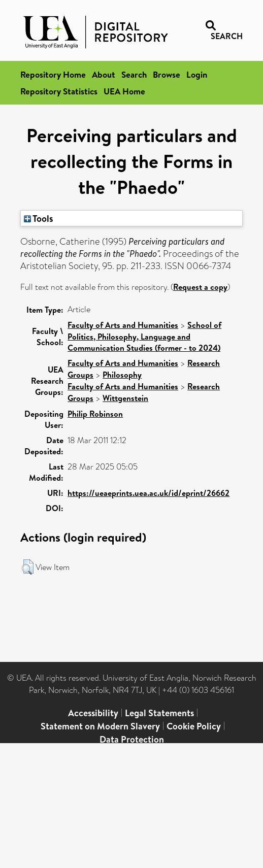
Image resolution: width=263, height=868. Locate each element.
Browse (167, 74)
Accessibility (93, 713)
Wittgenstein (125, 398)
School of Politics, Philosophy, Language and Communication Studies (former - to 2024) (144, 336)
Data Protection (132, 739)
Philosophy (122, 375)
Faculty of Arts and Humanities (123, 325)
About (104, 74)
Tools (39, 218)
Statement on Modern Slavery (100, 726)
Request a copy (200, 287)
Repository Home (53, 74)
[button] (28, 567)
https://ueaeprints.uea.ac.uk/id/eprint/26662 (149, 493)
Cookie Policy (194, 726)
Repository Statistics (59, 91)
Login (197, 74)
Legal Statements (159, 713)
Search (134, 74)
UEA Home (124, 91)
